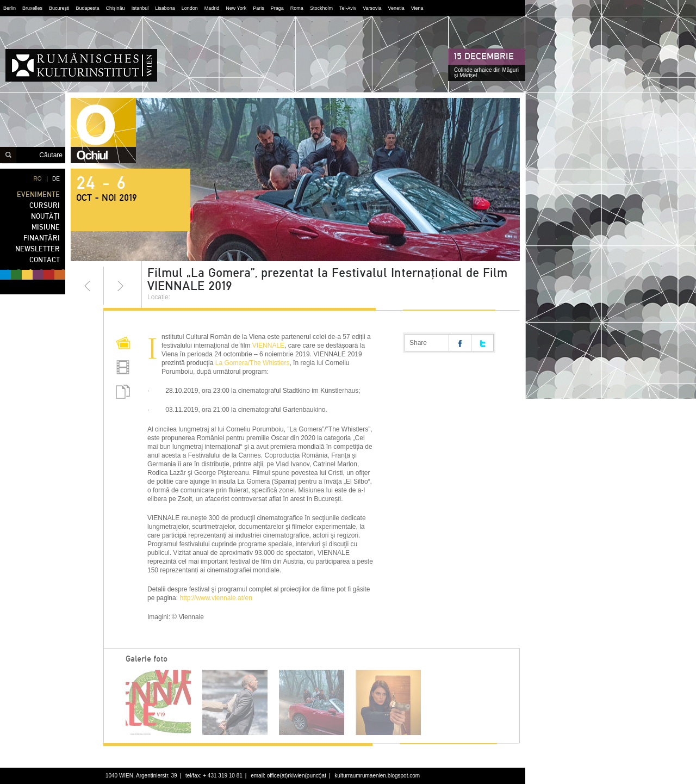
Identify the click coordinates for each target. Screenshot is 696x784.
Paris (259, 8)
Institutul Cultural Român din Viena (81, 65)
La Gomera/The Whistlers (253, 363)
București (59, 8)
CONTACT (45, 260)
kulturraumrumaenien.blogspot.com (377, 776)
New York (236, 8)
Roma (297, 8)
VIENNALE (268, 345)
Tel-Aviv (348, 8)
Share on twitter (482, 343)
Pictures (123, 344)
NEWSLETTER (38, 249)
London (190, 8)
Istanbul (140, 8)
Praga (277, 8)
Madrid (212, 8)
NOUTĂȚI (45, 216)
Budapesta (88, 8)
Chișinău (116, 8)
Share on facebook (460, 343)
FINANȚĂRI (42, 238)
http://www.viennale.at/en (216, 598)
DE (56, 179)
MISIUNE (46, 227)
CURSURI (45, 205)
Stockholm (321, 8)
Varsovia (372, 8)
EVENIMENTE (38, 195)
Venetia (396, 8)
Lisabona (165, 8)
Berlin (10, 8)
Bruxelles (32, 8)
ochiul (103, 131)
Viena (417, 8)
